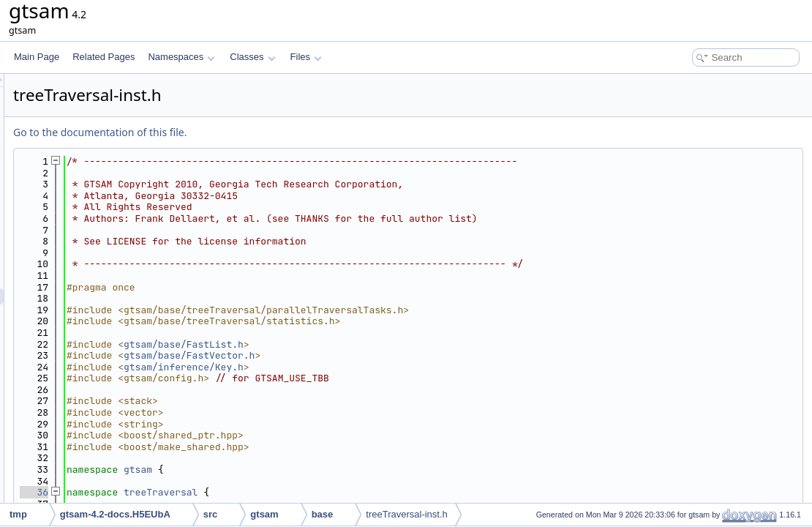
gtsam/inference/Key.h (366, 367)
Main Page (37, 57)
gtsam (321, 470)
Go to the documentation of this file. (283, 132)
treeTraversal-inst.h (407, 514)
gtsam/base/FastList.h (366, 344)
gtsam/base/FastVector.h (372, 355)
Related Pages (104, 57)
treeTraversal (343, 492)
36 (217, 492)
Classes (252, 57)
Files (306, 57)
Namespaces (181, 57)
